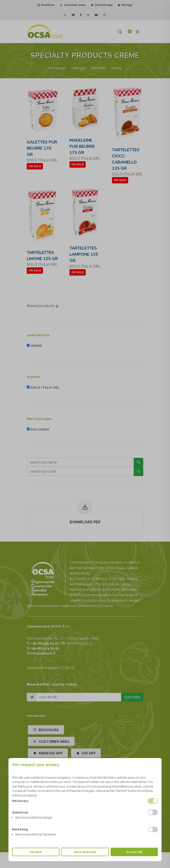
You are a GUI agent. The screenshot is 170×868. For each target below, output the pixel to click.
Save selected (85, 852)
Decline (36, 852)
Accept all (134, 852)
